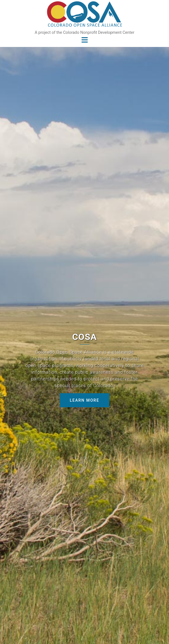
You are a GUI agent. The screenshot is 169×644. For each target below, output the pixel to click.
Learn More (85, 400)
